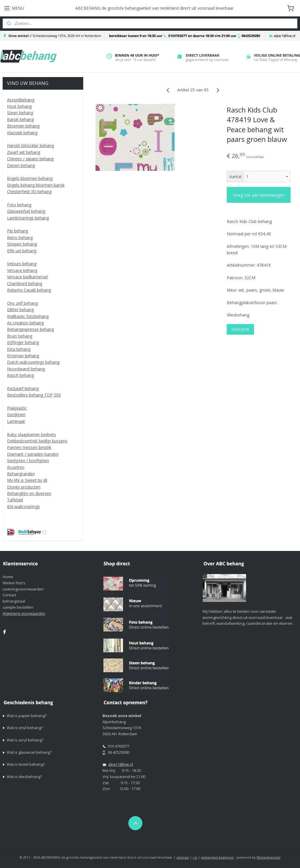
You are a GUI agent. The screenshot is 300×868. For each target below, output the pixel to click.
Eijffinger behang (23, 342)
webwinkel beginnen (217, 857)
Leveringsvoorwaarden (23, 589)
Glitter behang (20, 310)
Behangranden (21, 474)
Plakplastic (17, 408)
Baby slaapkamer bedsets (31, 434)
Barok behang (20, 119)
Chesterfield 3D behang (29, 192)
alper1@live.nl (121, 764)
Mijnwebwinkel (269, 857)
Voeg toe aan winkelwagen (258, 195)
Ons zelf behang (22, 303)
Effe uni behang (22, 251)
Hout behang (19, 106)
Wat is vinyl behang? (25, 728)
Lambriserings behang (28, 218)
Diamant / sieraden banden (33, 454)
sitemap (183, 857)
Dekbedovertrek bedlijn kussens (37, 441)
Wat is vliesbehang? (24, 777)
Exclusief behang (23, 388)
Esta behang (19, 349)
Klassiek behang (22, 133)
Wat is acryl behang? (25, 740)
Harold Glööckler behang (30, 145)
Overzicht (240, 330)
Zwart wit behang (24, 152)
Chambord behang (25, 284)
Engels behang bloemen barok (36, 185)
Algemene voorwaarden (24, 613)
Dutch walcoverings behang (33, 362)
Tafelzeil (15, 500)
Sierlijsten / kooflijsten (28, 461)
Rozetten (16, 467)
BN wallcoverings (23, 507)
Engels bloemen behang (30, 178)
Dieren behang (21, 165)
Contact (9, 595)
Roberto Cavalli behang (29, 290)
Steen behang (20, 113)
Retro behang (20, 238)
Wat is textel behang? (26, 764)
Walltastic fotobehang (28, 316)
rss (195, 857)
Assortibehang (21, 100)
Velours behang (22, 264)
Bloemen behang (23, 126)
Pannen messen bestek (29, 447)
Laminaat (16, 421)
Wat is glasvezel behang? (29, 752)
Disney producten (24, 487)
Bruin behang (20, 336)
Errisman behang (23, 356)
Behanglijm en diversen (29, 493)
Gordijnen (16, 415)
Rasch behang (20, 375)
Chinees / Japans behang (30, 159)
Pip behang (18, 231)
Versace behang (22, 270)
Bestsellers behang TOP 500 (34, 395)
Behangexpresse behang (30, 329)
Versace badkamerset (28, 277)
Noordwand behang (26, 369)
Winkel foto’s (14, 583)
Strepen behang (22, 244)
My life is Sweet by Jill (27, 480)
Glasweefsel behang (26, 211)
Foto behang (19, 205)
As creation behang (25, 323)
